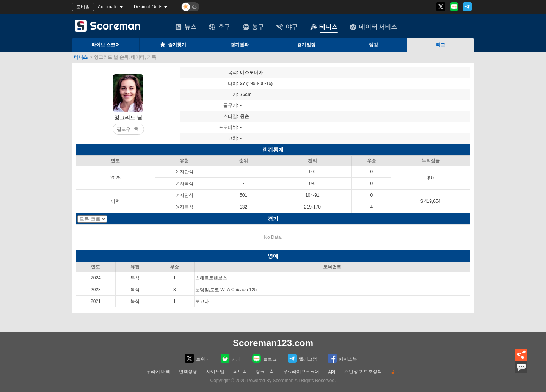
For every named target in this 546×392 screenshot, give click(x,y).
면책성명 (188, 372)
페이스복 (343, 358)
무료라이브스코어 (301, 372)
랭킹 (373, 45)
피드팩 (240, 372)
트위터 (197, 358)
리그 (441, 45)
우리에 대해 (158, 372)
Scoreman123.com (273, 343)
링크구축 (265, 372)
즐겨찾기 (173, 44)
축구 (220, 27)
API (332, 372)
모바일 (83, 7)
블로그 (264, 358)
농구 (253, 27)
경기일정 (306, 45)
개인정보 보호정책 (363, 372)
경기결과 (240, 45)
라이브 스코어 (106, 45)
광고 (395, 372)
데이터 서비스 (373, 27)
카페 (231, 358)
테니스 (324, 27)
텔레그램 (302, 358)
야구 (287, 27)
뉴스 (186, 27)
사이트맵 (215, 372)
